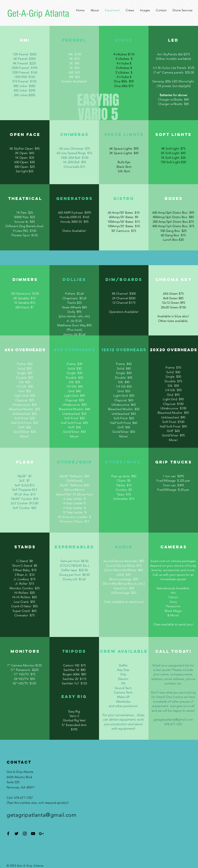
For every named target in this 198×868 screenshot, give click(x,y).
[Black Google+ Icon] (41, 834)
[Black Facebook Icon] (8, 834)
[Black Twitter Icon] (16, 834)
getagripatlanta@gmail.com (173, 719)
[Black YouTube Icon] (33, 834)
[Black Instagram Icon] (25, 834)
